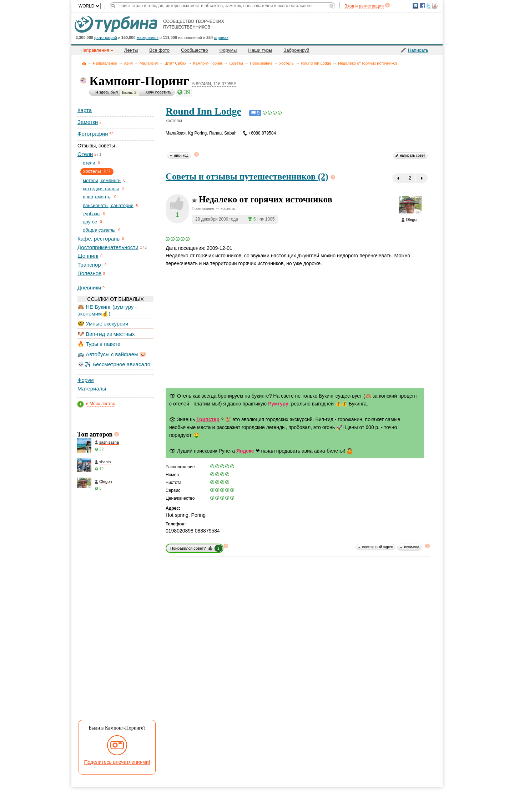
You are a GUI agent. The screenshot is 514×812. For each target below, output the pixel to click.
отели (89, 163)
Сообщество (195, 50)
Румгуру (278, 404)
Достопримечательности (108, 247)
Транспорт (90, 265)
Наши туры (260, 50)
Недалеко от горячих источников (368, 63)
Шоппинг (88, 256)
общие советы (99, 230)
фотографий (106, 37)
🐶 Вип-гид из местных (106, 334)
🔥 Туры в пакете (99, 344)
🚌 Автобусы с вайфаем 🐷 (112, 354)
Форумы (228, 50)
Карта (85, 110)
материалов (148, 37)
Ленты (131, 50)
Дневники (89, 288)
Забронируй (296, 50)
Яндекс (245, 451)
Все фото (159, 50)
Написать (418, 50)
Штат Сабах (175, 63)
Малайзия (149, 63)
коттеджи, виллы (101, 189)
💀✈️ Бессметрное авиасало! (115, 364)
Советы (236, 63)
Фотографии (93, 134)
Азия (128, 63)
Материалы (92, 389)
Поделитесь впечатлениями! (117, 762)
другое (90, 222)
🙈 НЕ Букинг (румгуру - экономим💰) (107, 310)
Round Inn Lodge (316, 63)
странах (221, 37)
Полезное (89, 273)
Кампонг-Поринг (208, 63)
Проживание (261, 63)
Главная (84, 63)
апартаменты (97, 197)
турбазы (92, 214)
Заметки (88, 122)
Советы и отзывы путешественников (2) (247, 176)
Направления (105, 63)
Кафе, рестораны (99, 239)
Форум (86, 380)
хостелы (287, 63)
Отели (85, 154)
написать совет (412, 155)
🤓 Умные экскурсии (103, 324)
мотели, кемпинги (102, 180)
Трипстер (208, 419)
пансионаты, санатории (108, 205)
